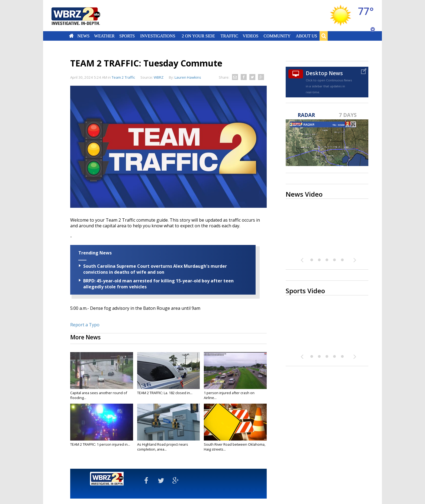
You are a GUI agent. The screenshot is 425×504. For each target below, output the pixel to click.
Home (71, 36)
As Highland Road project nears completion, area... (163, 447)
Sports (127, 36)
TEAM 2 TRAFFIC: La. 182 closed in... (165, 393)
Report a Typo (85, 325)
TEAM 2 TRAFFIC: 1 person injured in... (100, 444)
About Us (306, 36)
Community (277, 36)
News (83, 36)
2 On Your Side (198, 36)
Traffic (229, 36)
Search (324, 36)
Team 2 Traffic (123, 77)
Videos (250, 36)
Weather (104, 36)
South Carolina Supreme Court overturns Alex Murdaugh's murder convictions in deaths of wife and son (155, 269)
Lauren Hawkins (188, 77)
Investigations (158, 36)
